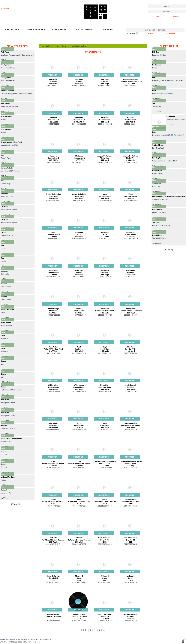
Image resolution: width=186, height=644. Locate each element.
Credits (38, 642)
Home (2, 640)
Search (151, 34)
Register (176, 16)
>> (104, 630)
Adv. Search (170, 34)
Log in (157, 16)
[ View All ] (16, 504)
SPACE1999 (11, 640)
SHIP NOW (5, 9)
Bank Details (21, 640)
